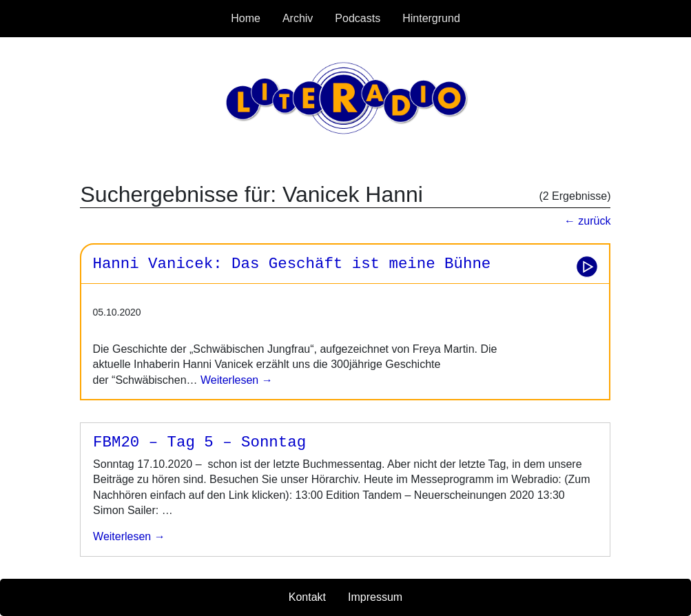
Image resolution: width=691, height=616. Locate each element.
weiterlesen (122, 536)
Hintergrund (431, 18)
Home (246, 18)
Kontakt (307, 597)
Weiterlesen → (235, 380)
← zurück (588, 221)
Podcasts (358, 18)
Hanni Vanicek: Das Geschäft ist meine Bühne (291, 264)
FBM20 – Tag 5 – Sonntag (199, 442)
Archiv (298, 18)
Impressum (375, 597)
